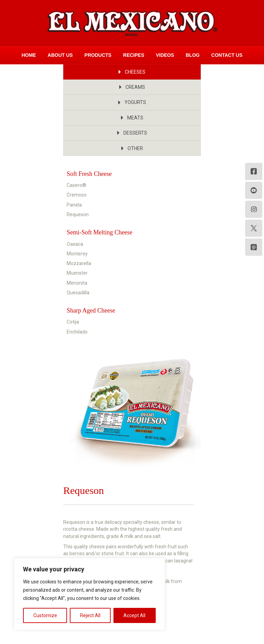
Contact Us (227, 55)
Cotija (73, 322)
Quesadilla (78, 293)
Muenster (77, 273)
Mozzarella (79, 263)
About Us (60, 55)
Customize (45, 615)
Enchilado (77, 332)
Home (29, 55)
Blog (192, 55)
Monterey (77, 254)
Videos (165, 55)
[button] (132, 72)
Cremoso (77, 195)
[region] (89, 594)
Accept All (134, 615)
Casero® (76, 185)
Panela (74, 205)
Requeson (78, 214)
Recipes (134, 55)
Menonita (77, 283)
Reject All (90, 615)
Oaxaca (75, 244)
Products (98, 55)
